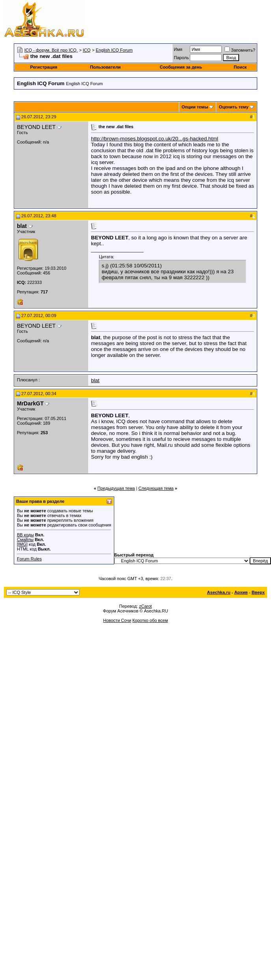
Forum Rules (29, 559)
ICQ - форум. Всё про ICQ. (51, 50)
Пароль (181, 58)
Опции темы (195, 107)
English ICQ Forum (114, 50)
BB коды (25, 535)
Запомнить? (240, 50)
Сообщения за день (181, 67)
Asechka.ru (219, 592)
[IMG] (22, 544)
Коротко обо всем (150, 620)
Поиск (240, 67)
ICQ (87, 50)
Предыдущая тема (116, 488)
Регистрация (44, 67)
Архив (241, 592)
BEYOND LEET (36, 127)
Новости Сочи (117, 620)
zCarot (145, 606)
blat (95, 380)
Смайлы (25, 539)
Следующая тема (156, 488)
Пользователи (105, 67)
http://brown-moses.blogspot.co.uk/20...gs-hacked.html (155, 139)
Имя (178, 49)
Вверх (258, 592)
